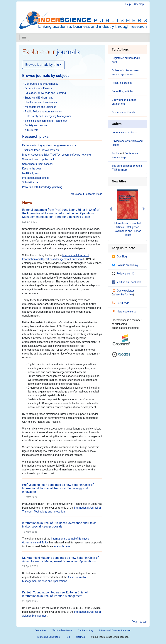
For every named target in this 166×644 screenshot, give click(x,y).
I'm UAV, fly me (31, 173)
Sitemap (139, 4)
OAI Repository (85, 630)
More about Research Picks (87, 194)
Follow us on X (123, 274)
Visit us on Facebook (126, 282)
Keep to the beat (32, 169)
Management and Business (40, 107)
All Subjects (32, 130)
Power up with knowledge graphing (42, 187)
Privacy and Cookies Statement (115, 630)
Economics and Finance (38, 88)
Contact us (40, 630)
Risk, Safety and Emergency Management (49, 116)
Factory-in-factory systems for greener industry (49, 145)
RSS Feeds (121, 303)
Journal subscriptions (124, 132)
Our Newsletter (123, 291)
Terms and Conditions (48, 637)
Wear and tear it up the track (38, 159)
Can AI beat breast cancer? (38, 164)
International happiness (36, 178)
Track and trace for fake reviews (40, 150)
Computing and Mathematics (41, 84)
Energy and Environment (39, 98)
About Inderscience (62, 630)
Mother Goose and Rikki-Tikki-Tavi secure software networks (57, 155)
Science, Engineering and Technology (46, 121)
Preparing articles (122, 83)
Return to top (139, 622)
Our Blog (119, 257)
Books (115, 153)
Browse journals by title (42, 65)
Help (128, 4)
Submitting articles (123, 91)
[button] (111, 209)
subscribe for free (123, 294)
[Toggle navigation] (24, 37)
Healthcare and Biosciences (41, 102)
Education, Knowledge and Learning (45, 93)
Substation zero (31, 182)
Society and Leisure (36, 125)
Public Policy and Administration (43, 112)
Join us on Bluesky (125, 265)
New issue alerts (124, 312)
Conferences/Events (123, 112)
